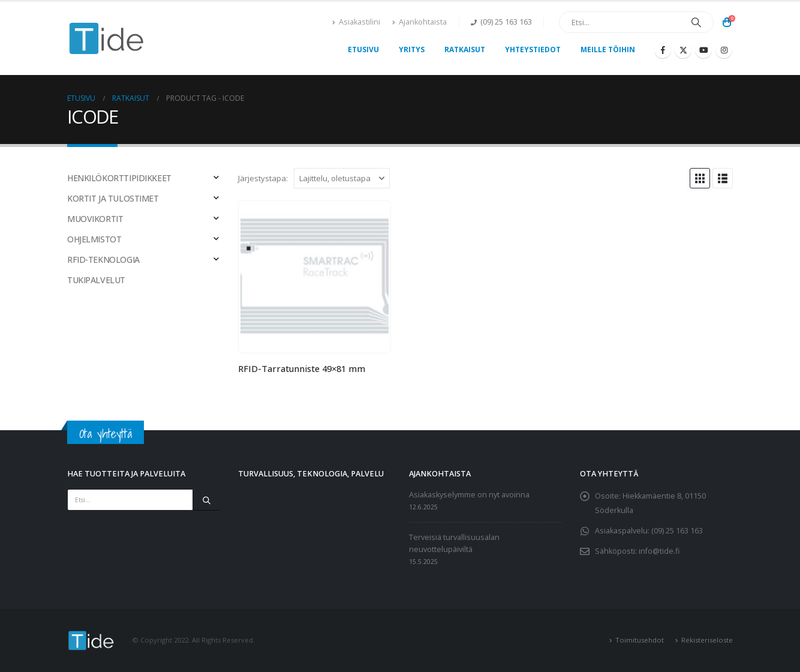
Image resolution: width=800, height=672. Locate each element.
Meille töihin (608, 49)
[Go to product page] (314, 277)
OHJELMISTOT (94, 239)
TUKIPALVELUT (96, 280)
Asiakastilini (356, 22)
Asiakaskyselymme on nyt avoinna (469, 495)
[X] (683, 50)
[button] (700, 178)
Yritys (412, 49)
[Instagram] (724, 50)
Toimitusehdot (640, 640)
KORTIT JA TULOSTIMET (113, 198)
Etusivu (363, 49)
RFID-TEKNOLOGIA (103, 259)
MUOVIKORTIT (95, 219)
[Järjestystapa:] (342, 178)
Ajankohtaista (419, 22)
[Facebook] (663, 50)
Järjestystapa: (263, 178)
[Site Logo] (107, 39)
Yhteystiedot (533, 49)
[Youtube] (703, 50)
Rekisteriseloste (707, 640)
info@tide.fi (659, 551)
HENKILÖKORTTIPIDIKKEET (119, 178)
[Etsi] (696, 22)
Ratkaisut (465, 49)
